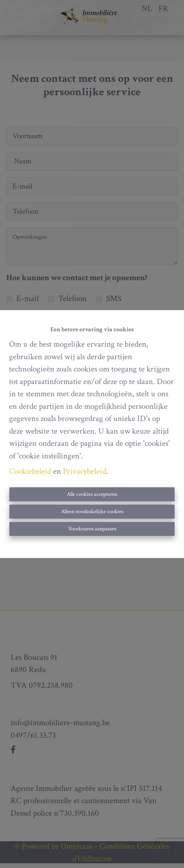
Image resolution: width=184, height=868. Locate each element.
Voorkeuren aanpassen (92, 529)
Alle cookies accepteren (92, 494)
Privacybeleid (85, 471)
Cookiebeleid (30, 471)
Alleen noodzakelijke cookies (92, 512)
